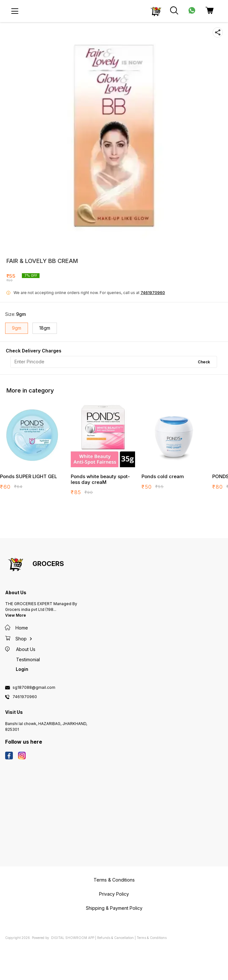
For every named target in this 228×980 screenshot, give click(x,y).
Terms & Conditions (152, 938)
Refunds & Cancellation (115, 938)
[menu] (15, 11)
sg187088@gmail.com (34, 688)
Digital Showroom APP (73, 938)
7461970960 (153, 293)
